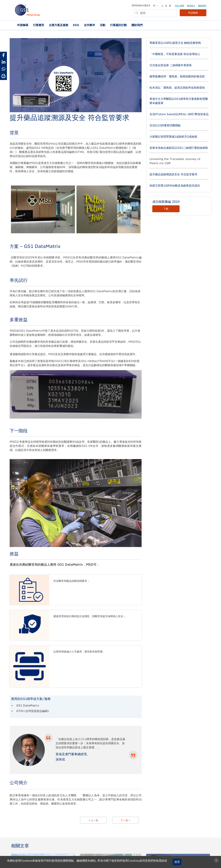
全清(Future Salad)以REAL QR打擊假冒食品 (179, 114)
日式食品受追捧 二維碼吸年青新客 (171, 65)
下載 (166, 209)
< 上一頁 (93, 821)
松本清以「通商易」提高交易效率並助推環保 (177, 88)
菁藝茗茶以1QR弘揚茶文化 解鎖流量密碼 (175, 43)
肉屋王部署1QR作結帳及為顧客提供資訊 (175, 186)
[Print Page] (3, 76)
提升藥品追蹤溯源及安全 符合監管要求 (173, 174)
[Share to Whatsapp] (3, 69)
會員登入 (191, 6)
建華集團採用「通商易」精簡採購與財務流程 (177, 76)
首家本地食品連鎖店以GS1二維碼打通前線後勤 (179, 148)
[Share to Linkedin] (3, 62)
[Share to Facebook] (3, 55)
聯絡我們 (202, 6)
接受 (177, 862)
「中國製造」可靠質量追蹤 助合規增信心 (175, 54)
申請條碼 (193, 13)
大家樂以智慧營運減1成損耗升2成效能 (173, 137)
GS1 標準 (180, 6)
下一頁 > (125, 821)
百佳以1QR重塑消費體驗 (165, 125)
